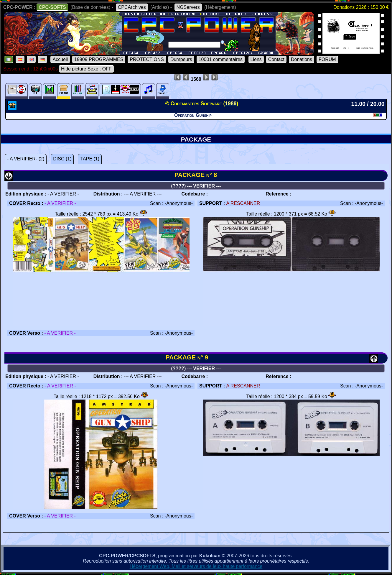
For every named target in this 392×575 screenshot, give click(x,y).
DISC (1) (62, 159)
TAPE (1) (90, 159)
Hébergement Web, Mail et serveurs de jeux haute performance (196, 566)
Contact (276, 59)
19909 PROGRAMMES (99, 59)
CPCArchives (132, 7)
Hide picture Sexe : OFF (86, 69)
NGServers (188, 7)
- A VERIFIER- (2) (26, 159)
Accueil (60, 59)
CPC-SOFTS (52, 7)
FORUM (327, 59)
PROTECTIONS (147, 59)
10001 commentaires (221, 59)
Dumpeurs (181, 59)
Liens (256, 59)
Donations (302, 59)
